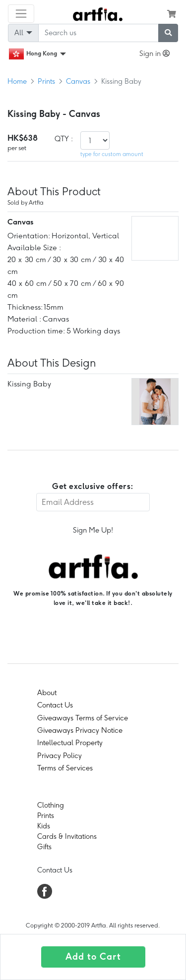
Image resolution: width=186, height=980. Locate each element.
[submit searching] (168, 33)
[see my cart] (172, 14)
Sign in (155, 54)
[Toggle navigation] (21, 14)
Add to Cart (93, 957)
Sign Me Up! (93, 530)
